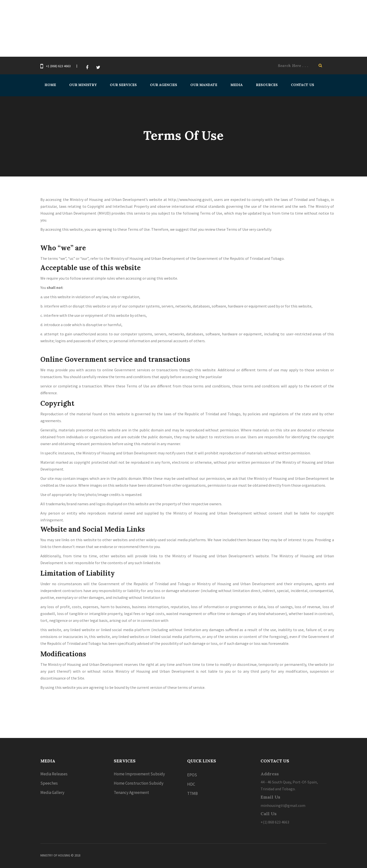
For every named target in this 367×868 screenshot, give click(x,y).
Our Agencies (164, 85)
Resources (267, 85)
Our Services (123, 85)
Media (237, 85)
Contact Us (303, 85)
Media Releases (54, 774)
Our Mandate (204, 85)
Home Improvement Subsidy (139, 774)
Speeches (49, 783)
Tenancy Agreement (131, 792)
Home (50, 85)
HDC (191, 784)
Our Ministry (83, 85)
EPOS (192, 775)
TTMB (192, 793)
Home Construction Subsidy (139, 783)
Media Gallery (52, 792)
